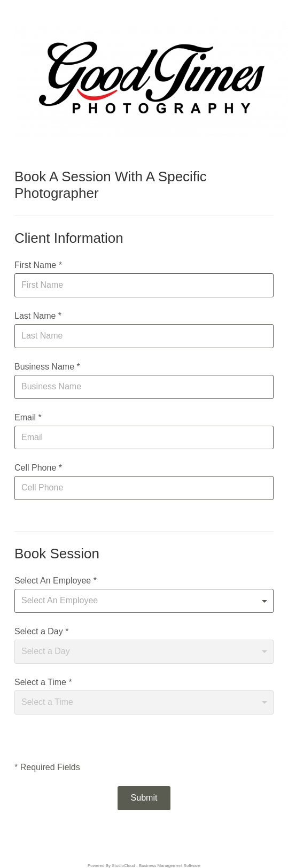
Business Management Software (170, 866)
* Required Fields (47, 767)
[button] (144, 798)
